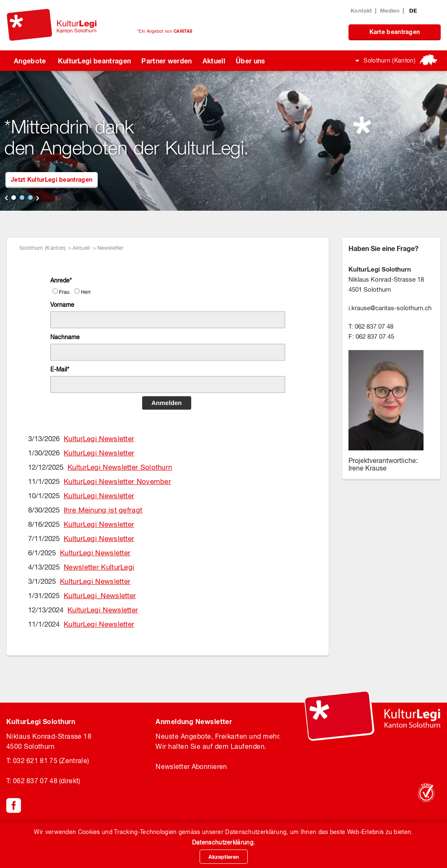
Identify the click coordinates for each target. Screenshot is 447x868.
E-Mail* (60, 369)
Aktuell (214, 61)
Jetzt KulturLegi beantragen (52, 179)
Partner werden (166, 61)
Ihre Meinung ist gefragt (103, 510)
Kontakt (361, 10)
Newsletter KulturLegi (99, 567)
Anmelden (167, 403)
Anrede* (61, 280)
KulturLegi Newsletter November (117, 481)
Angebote (30, 61)
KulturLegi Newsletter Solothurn (120, 467)
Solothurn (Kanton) (390, 60)
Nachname (65, 337)
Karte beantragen (395, 32)
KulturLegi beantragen (95, 61)
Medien (390, 10)
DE (413, 10)
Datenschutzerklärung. (223, 842)
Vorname (62, 305)
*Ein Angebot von (165, 31)
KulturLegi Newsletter (99, 439)
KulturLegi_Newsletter (100, 596)
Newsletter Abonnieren (191, 766)
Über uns (251, 61)
